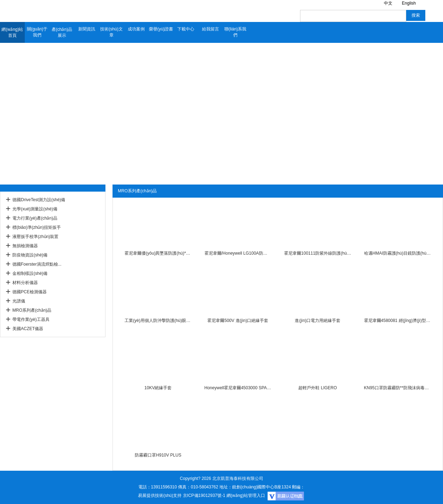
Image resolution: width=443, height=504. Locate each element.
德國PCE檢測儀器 (30, 292)
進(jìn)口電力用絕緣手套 (318, 321)
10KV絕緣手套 (158, 388)
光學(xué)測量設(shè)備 (35, 209)
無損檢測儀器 (25, 246)
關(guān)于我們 (37, 32)
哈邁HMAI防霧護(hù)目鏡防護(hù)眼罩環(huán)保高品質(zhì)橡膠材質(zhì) (398, 253)
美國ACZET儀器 (28, 329)
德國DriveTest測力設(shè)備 (39, 200)
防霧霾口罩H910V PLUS (158, 455)
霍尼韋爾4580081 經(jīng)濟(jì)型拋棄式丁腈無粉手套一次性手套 (398, 321)
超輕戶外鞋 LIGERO (318, 388)
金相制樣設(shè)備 (30, 273)
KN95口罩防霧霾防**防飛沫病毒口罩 (398, 388)
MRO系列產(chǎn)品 (32, 310)
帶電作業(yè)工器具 (31, 319)
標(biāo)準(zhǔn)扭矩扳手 (37, 227)
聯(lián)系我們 (235, 32)
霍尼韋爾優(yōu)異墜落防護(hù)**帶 (158, 253)
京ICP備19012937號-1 (204, 495)
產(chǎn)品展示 (62, 32)
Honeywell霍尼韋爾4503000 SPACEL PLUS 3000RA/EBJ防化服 (238, 388)
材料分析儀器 (25, 283)
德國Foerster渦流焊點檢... (37, 264)
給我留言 (211, 29)
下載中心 (186, 29)
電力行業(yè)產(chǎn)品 (35, 218)
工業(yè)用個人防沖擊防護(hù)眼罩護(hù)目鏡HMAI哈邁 (158, 321)
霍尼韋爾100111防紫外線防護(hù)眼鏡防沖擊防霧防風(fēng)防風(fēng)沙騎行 (318, 253)
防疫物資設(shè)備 (30, 255)
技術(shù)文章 (111, 32)
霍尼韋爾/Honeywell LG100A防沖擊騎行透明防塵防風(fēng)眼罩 (238, 253)
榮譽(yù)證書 (161, 29)
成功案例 (136, 29)
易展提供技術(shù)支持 (160, 495)
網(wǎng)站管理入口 (246, 495)
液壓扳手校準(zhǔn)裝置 (35, 237)
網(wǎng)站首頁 (12, 32)
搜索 (416, 15)
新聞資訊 (87, 29)
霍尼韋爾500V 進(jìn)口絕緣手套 (238, 321)
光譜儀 (19, 301)
